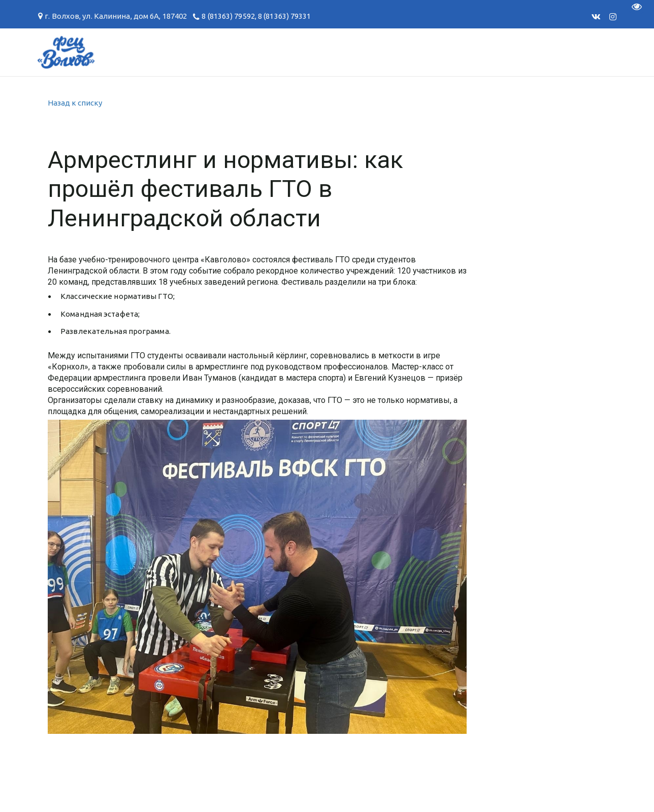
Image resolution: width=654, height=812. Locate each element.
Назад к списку (75, 103)
